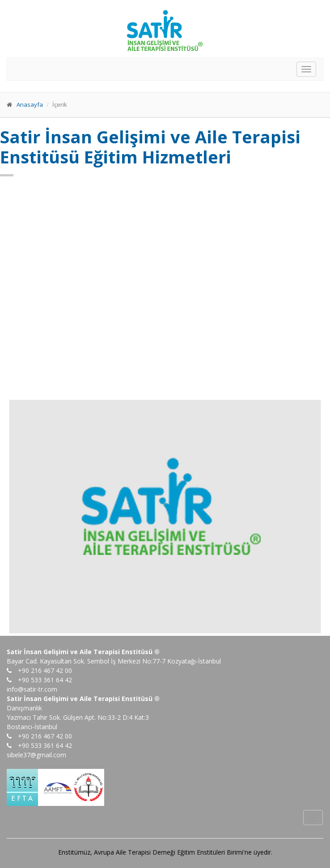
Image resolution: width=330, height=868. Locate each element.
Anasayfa (30, 104)
